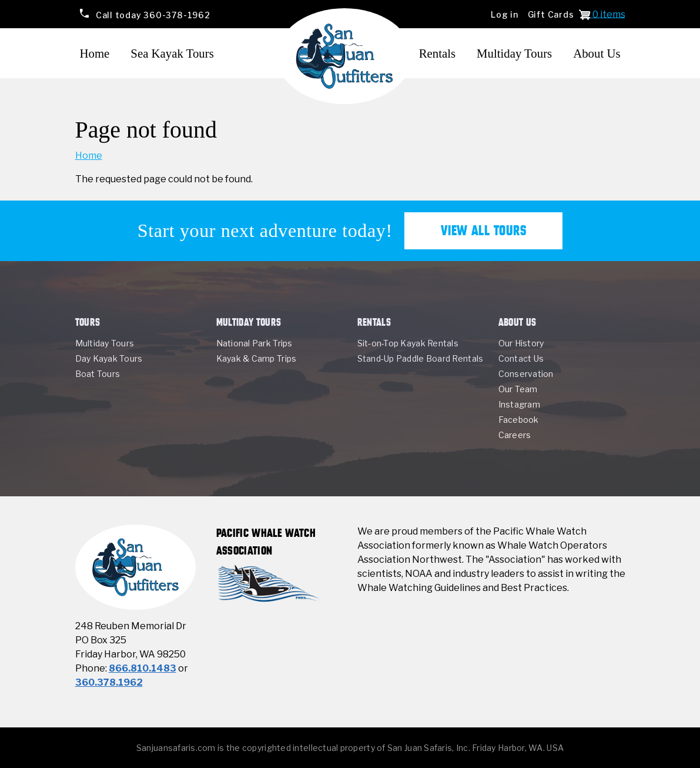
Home (95, 53)
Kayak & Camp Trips (257, 358)
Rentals (437, 53)
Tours (88, 322)
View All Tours (484, 231)
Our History (521, 343)
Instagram (519, 404)
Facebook (519, 420)
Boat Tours (98, 374)
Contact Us (521, 358)
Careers (515, 435)
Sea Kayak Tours (172, 53)
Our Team (518, 389)
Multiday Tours (514, 53)
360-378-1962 (152, 14)
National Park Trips (254, 343)
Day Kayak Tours (109, 358)
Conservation (526, 374)
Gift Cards (551, 14)
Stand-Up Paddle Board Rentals (421, 358)
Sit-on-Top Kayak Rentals (408, 343)
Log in (505, 14)
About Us (597, 53)
